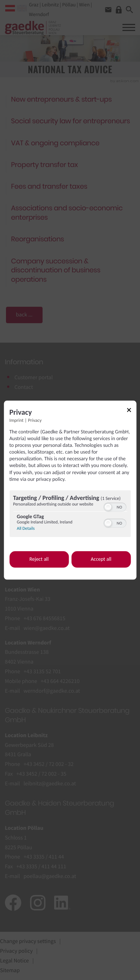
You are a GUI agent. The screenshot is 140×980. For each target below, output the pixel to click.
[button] (108, 507)
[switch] (115, 506)
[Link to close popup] (131, 411)
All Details (26, 529)
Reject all (39, 559)
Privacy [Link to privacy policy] (35, 421)
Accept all (101, 559)
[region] (70, 514)
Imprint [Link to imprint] (16, 421)
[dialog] (70, 490)
